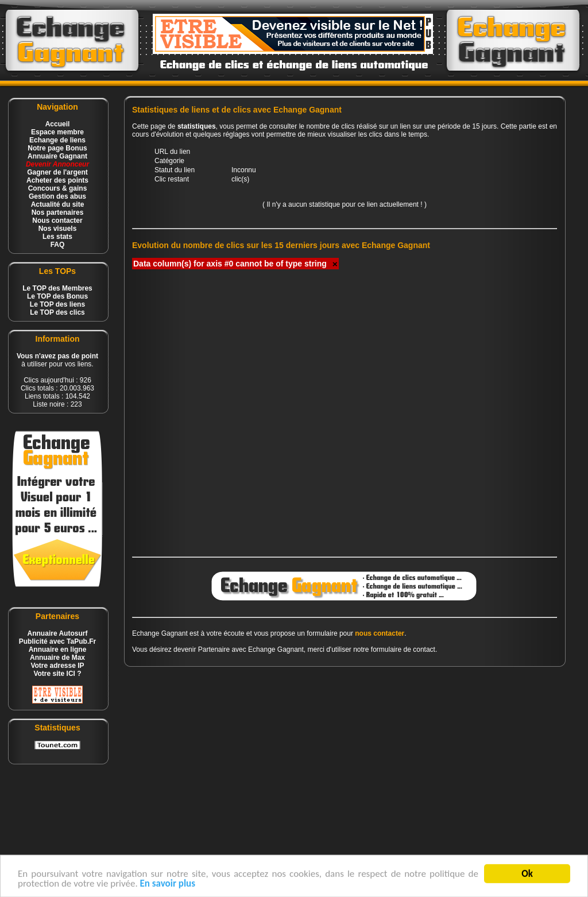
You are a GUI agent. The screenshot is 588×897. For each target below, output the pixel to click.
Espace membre (57, 132)
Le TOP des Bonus (57, 296)
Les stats (57, 237)
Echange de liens (57, 140)
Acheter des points (57, 180)
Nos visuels (58, 229)
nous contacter (380, 633)
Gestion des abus (57, 196)
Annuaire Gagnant (57, 156)
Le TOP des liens (57, 304)
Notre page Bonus (57, 148)
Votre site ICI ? (57, 674)
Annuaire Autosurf (58, 633)
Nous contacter (57, 221)
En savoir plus (168, 887)
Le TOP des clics (57, 312)
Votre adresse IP (57, 666)
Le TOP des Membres (57, 288)
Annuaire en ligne (58, 649)
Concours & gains (58, 188)
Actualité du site (58, 204)
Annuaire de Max (57, 658)
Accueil (58, 124)
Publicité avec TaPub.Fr (57, 641)
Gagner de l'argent (57, 172)
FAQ (58, 245)
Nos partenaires (58, 212)
